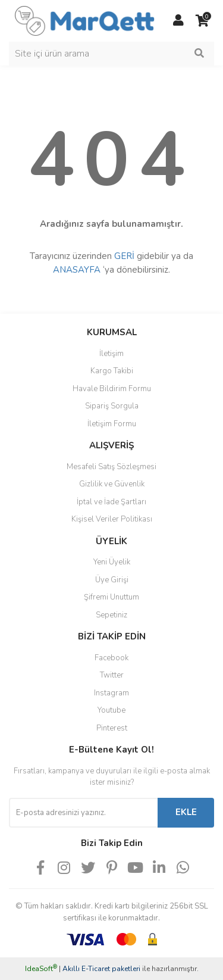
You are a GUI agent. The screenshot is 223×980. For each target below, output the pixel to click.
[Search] (111, 54)
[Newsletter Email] (83, 813)
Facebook (111, 658)
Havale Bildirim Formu (112, 389)
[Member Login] (178, 21)
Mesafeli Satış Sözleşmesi (111, 467)
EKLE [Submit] (186, 812)
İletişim (111, 354)
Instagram (111, 693)
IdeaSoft (41, 969)
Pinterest (112, 728)
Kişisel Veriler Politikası (112, 519)
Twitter (112, 675)
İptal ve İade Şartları (111, 502)
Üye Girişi (112, 580)
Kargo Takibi (112, 371)
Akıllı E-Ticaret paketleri (101, 969)
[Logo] (85, 20)
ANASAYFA (77, 270)
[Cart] (202, 21)
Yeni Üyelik (112, 562)
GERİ (124, 256)
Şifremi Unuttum (111, 597)
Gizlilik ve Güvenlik (112, 484)
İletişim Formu (112, 424)
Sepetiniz (111, 615)
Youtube (111, 710)
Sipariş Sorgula (112, 406)
